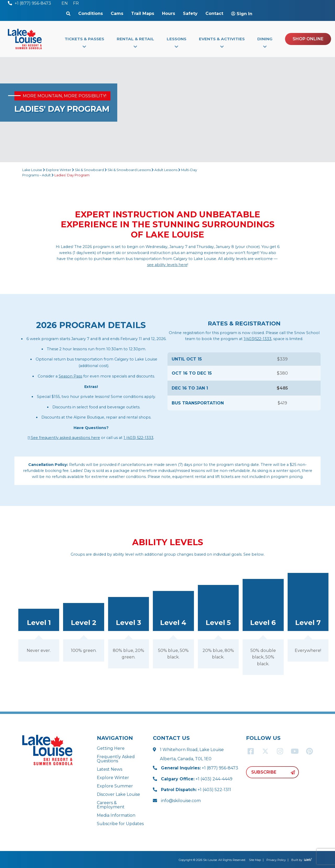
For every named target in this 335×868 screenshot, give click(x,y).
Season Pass (70, 376)
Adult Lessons (166, 170)
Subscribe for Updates (120, 824)
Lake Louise (32, 170)
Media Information (116, 815)
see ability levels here (167, 265)
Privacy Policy (276, 860)
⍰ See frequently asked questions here (64, 438)
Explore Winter (58, 170)
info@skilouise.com (181, 801)
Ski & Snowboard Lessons (129, 170)
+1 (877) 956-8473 (200, 768)
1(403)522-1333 (258, 339)
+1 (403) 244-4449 (197, 779)
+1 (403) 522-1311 (196, 790)
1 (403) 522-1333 (138, 438)
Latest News (110, 769)
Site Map (255, 860)
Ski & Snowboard (89, 170)
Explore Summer (115, 786)
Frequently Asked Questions (116, 759)
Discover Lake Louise (118, 794)
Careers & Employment (111, 805)
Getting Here (111, 748)
